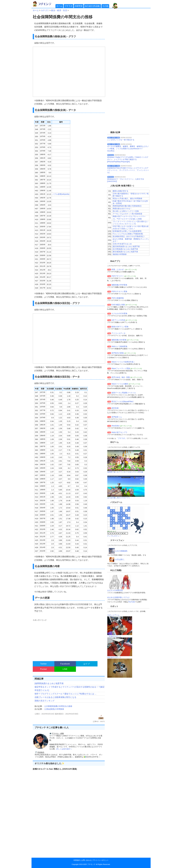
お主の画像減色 (121, 551)
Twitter (43, 664)
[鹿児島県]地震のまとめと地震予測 (126, 246)
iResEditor (116, 426)
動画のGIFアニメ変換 (120, 327)
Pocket (44, 669)
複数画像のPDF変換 (119, 285)
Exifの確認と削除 (118, 305)
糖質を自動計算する (120, 191)
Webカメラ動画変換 (119, 346)
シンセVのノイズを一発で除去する (121, 140)
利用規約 (77, 860)
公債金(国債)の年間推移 (54, 709)
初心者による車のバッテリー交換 (126, 211)
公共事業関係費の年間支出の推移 (58, 706)
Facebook (65, 664)
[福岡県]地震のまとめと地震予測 (49, 683)
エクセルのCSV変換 (119, 313)
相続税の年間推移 (120, 254)
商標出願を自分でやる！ (122, 209)
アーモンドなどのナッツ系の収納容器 (127, 214)
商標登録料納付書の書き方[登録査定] (127, 206)
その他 (105, 6)
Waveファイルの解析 (120, 384)
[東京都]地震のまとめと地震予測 (125, 252)
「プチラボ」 (121, 438)
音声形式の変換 (118, 353)
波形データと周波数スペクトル (124, 393)
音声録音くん (117, 417)
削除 (128, 377)
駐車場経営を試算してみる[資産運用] (127, 231)
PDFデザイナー (118, 276)
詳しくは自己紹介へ (64, 749)
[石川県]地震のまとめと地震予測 (125, 249)
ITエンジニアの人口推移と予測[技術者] (128, 234)
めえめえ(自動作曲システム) (118, 597)
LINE (65, 669)
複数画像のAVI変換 (119, 340)
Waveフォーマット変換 (121, 368)
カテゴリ (45, 10)
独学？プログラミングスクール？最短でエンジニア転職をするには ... (66, 694)
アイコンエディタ (118, 333)
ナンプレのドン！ (114, 536)
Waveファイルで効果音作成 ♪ (123, 362)
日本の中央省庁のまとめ (122, 244)
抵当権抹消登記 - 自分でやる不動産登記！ (129, 236)
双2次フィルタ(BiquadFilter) (122, 401)
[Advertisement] (68, 639)
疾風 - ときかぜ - (118, 269)
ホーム (59, 6)
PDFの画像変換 (118, 298)
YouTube (132, 602)
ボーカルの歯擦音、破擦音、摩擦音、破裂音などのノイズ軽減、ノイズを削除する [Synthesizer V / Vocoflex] (128, 149)
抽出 (123, 377)
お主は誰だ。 (120, 559)
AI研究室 (79, 6)
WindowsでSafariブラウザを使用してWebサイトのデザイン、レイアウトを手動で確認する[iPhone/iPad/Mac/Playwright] (128, 159)
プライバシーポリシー (100, 860)
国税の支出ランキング (45, 701)
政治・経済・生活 (59, 10)
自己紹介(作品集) (92, 6)
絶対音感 (115, 408)
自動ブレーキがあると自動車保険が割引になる (55, 697)
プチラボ (68, 6)
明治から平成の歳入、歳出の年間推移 (127, 198)
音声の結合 (116, 377)
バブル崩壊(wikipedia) (61, 194)
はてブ (87, 664)
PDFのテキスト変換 (119, 291)
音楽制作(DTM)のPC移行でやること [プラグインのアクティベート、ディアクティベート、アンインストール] (128, 170)
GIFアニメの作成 (118, 320)
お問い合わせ (86, 860)
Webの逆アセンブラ (119, 432)
